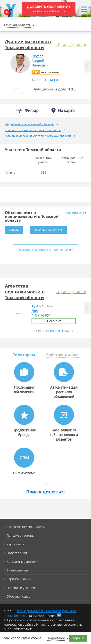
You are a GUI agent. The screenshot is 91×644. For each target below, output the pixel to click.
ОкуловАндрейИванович (40, 61)
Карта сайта (15, 544)
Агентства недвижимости (26, 527)
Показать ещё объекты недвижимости (45, 250)
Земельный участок (46, 229)
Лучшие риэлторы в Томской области (28, 44)
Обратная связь (18, 596)
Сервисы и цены (19, 579)
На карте (66, 111)
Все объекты (76, 213)
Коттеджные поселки (22, 562)
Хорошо (78, 638)
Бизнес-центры (18, 570)
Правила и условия (21, 588)
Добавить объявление (49, 9)
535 (44, 173)
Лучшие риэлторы (21, 535)
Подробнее (56, 638)
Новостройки (17, 553)
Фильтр (32, 111)
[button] (87, 67)
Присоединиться (45, 492)
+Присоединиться (71, 45)
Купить (12, 229)
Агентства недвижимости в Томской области (25, 292)
